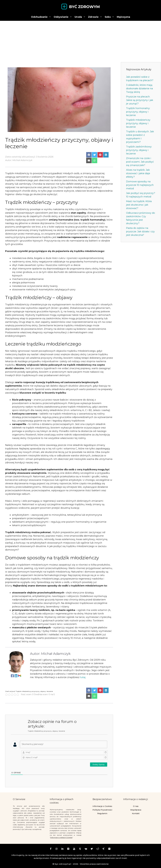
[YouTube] (74, 849)
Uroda (81, 17)
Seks (110, 17)
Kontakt (136, 813)
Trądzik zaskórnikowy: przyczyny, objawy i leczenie (139, 150)
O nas (136, 806)
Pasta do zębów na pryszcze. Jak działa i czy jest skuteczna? (140, 232)
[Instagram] (57, 849)
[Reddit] (98, 849)
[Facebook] (51, 849)
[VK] (86, 849)
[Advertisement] (80, 40)
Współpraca (136, 810)
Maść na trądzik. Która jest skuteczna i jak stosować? (139, 205)
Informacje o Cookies (102, 806)
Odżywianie (63, 17)
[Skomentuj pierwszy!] (63, 744)
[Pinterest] (68, 849)
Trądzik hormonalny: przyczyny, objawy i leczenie (138, 112)
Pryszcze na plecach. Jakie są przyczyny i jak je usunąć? (140, 100)
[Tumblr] (80, 849)
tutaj (83, 677)
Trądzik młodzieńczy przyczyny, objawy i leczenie (138, 123)
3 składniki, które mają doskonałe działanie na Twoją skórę (139, 89)
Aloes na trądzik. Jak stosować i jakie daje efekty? (138, 173)
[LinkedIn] (62, 849)
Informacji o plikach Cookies (61, 837)
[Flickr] (109, 849)
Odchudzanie (42, 17)
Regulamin (102, 813)
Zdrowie (96, 17)
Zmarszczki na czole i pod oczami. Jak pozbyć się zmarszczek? (140, 162)
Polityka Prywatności (102, 810)
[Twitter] (92, 849)
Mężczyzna (123, 17)
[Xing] (104, 849)
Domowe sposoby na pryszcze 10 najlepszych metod (140, 185)
